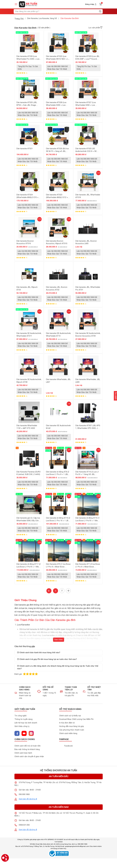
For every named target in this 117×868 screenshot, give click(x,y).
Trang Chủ (19, 19)
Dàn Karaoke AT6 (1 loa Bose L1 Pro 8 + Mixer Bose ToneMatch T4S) (58, 566)
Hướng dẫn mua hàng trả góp (72, 726)
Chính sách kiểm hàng (68, 734)
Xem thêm (58, 640)
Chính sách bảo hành (23, 753)
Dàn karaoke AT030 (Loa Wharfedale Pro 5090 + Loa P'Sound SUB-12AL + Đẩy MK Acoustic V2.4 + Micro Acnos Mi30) (29, 58)
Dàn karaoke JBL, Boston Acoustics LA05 (86, 242)
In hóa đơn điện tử (67, 723)
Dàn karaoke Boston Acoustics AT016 (25, 242)
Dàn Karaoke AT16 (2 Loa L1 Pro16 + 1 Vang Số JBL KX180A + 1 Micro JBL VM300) (87, 473)
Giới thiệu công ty (22, 726)
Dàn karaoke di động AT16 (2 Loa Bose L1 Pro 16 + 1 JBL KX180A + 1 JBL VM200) (58, 519)
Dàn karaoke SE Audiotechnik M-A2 (58, 427)
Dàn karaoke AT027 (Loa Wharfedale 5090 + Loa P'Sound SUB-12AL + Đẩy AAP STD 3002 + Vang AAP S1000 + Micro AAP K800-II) (87, 104)
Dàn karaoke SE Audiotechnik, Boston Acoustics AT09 (88, 335)
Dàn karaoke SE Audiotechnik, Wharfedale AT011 (29, 335)
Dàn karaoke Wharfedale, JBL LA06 (88, 381)
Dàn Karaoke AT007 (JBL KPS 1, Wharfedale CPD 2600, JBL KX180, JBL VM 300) (88, 427)
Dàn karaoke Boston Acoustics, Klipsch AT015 (57, 242)
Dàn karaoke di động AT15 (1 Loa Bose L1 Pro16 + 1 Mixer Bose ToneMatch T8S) (87, 519)
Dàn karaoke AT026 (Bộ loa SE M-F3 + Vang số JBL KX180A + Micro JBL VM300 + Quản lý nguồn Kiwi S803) (58, 150)
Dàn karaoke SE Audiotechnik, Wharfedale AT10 (58, 335)
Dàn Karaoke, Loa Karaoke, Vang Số (42, 18)
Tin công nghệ (20, 716)
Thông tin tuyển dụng (23, 719)
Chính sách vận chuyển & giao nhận (29, 757)
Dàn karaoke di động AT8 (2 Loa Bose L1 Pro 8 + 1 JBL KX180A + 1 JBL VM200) (58, 473)
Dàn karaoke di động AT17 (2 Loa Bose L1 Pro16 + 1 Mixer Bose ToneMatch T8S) (29, 566)
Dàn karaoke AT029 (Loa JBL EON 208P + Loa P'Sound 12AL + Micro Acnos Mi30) (87, 58)
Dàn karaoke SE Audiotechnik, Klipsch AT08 (29, 381)
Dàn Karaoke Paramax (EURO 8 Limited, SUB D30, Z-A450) (29, 473)
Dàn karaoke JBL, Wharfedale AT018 (88, 196)
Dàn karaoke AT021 (25, 149)
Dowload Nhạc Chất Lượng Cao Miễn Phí (76, 719)
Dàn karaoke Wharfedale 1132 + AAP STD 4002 (27, 427)
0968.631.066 (24, 825)
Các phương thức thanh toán (72, 730)
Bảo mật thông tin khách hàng (27, 749)
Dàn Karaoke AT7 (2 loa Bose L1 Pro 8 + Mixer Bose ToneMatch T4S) (88, 566)
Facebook (68, 746)
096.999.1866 (24, 794)
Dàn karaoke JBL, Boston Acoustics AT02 (57, 288)
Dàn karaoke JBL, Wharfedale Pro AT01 (88, 288)
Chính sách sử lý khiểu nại (70, 716)
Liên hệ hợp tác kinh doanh (26, 723)
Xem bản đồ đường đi (28, 799)
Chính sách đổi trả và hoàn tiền (28, 746)
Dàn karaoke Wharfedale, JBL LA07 (58, 381)
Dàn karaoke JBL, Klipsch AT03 (27, 288)
